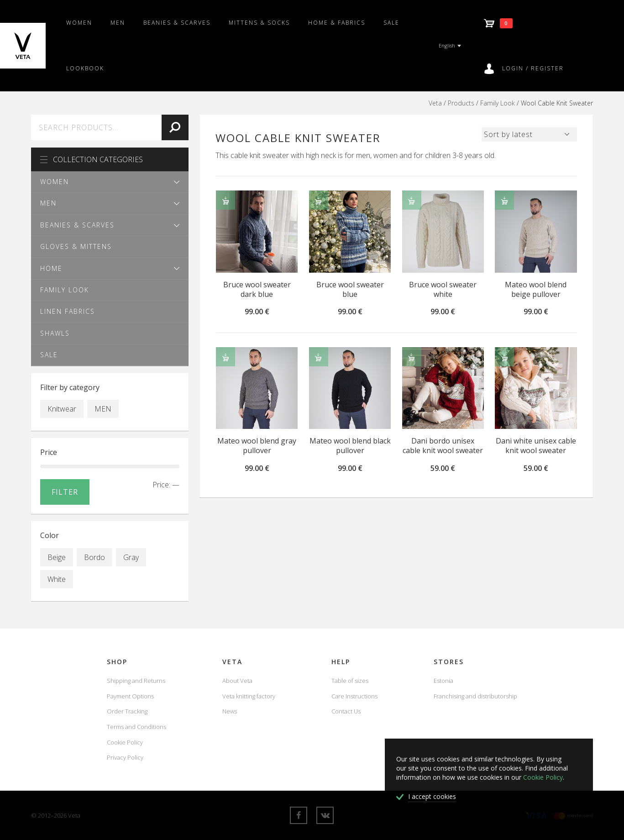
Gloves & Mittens (76, 246)
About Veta (237, 681)
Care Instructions (354, 696)
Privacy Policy (125, 757)
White (57, 579)
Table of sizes (350, 681)
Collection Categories (92, 159)
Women (79, 23)
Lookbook (85, 68)
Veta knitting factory (249, 696)
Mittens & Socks (259, 23)
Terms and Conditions (136, 727)
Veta (435, 103)
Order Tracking (127, 711)
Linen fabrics (68, 311)
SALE (391, 23)
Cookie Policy (125, 742)
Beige (57, 557)
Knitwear (62, 409)
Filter (65, 492)
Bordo (94, 557)
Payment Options (130, 696)
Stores (449, 662)
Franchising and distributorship (475, 696)
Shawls (55, 333)
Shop (117, 662)
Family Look (498, 103)
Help (341, 662)
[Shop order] (529, 133)
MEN (103, 409)
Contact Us (346, 711)
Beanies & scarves (177, 23)
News (230, 711)
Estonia (443, 681)
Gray (131, 557)
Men (118, 23)
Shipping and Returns (136, 681)
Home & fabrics (337, 23)
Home (51, 268)
